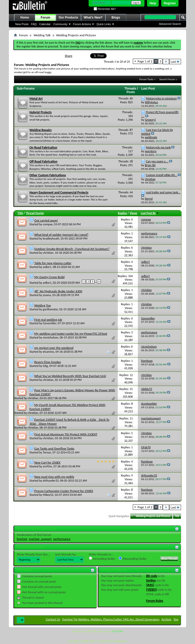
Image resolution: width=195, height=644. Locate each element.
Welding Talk (42, 35)
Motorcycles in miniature (161, 98)
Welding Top (43, 305)
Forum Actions (82, 24)
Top (177, 516)
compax (48, 224)
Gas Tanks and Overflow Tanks (54, 448)
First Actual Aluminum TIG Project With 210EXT (66, 434)
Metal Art (36, 99)
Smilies (151, 580)
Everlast (22, 539)
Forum (45, 18)
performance (62, 539)
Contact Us (53, 619)
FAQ (34, 24)
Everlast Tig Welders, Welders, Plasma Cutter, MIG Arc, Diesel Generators (111, 619)
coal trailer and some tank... (163, 192)
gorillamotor (50, 309)
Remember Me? (105, 9)
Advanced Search (170, 24)
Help (153, 3)
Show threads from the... (33, 554)
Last (175, 62)
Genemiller (50, 323)
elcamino (48, 352)
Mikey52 (48, 495)
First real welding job (48, 320)
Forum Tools (146, 79)
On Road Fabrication (43, 148)
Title (20, 213)
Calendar (45, 24)
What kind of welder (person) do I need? (61, 235)
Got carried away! (46, 220)
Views (134, 213)
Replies (122, 213)
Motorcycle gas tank (158, 147)
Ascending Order (102, 558)
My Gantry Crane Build (49, 277)
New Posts (22, 24)
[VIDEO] (151, 590)
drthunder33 (51, 481)
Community (60, 24)
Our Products (68, 18)
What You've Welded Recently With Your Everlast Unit (70, 376)
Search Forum (167, 79)
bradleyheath (51, 239)
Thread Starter (35, 213)
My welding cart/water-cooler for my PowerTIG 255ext (71, 334)
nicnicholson (51, 337)
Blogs (116, 18)
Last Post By (150, 213)
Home (25, 18)
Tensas (47, 452)
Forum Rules (155, 601)
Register (170, 3)
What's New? (93, 18)
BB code (151, 576)
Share (69, 56)
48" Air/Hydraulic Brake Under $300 (58, 291)
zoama (47, 295)
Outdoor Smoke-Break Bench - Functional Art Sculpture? (72, 249)
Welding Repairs (40, 130)
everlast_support (40, 539)
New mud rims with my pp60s (54, 477)
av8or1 (47, 267)
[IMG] (150, 585)
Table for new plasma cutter (53, 263)
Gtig (45, 366)
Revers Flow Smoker (48, 362)
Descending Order (133, 558)
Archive (166, 619)
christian (48, 253)
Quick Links (104, 24)
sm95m (47, 466)
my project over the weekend (54, 348)
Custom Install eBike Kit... (162, 175)
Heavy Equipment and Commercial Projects (59, 192)
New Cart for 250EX (47, 462)
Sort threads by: (66, 554)
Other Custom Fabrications (48, 175)
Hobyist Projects (40, 112)
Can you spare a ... (157, 161)
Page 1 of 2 (145, 61)
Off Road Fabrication (43, 162)
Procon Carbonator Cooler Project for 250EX (64, 491)
